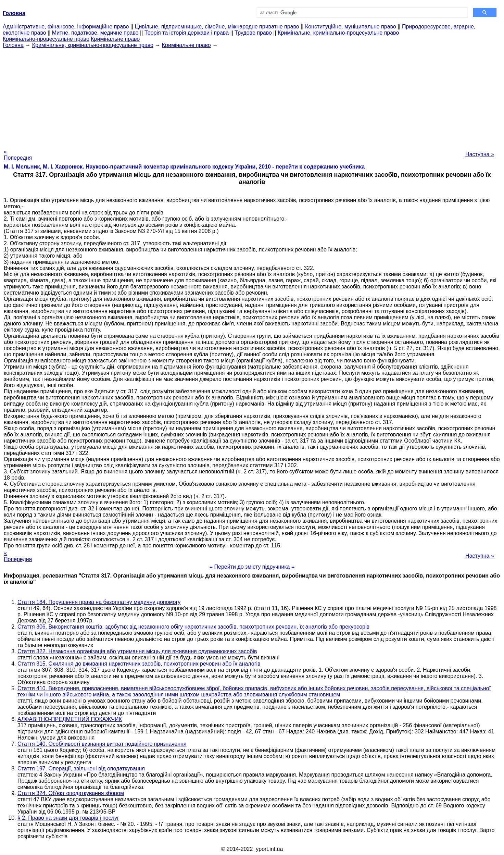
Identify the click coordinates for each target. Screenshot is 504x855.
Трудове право (253, 33)
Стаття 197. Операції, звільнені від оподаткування (81, 769)
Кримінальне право (115, 39)
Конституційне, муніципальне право (351, 27)
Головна (13, 45)
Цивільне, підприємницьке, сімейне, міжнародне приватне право (217, 27)
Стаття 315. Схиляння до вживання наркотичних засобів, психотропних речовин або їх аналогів (139, 664)
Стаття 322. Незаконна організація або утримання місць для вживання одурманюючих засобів (137, 651)
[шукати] (362, 13)
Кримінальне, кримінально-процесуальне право (338, 33)
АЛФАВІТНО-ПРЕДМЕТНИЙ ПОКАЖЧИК (70, 719)
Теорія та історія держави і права (187, 33)
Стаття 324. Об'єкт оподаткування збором (71, 793)
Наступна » (480, 154)
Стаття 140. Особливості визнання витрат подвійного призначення (102, 744)
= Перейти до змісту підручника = (252, 567)
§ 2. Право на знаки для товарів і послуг (68, 818)
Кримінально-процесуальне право (46, 39)
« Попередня (18, 155)
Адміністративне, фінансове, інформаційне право (66, 27)
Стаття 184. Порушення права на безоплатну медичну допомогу (99, 602)
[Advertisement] (252, 96)
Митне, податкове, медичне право (95, 33)
